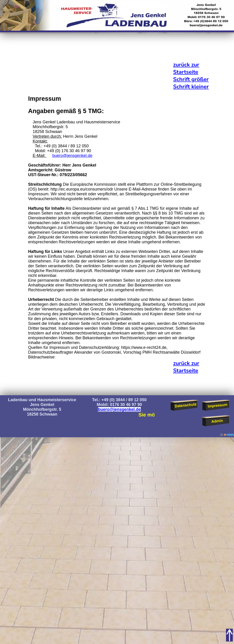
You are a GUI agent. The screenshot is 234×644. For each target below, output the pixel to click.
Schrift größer (191, 79)
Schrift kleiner (191, 87)
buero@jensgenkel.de (72, 156)
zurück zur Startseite (186, 68)
